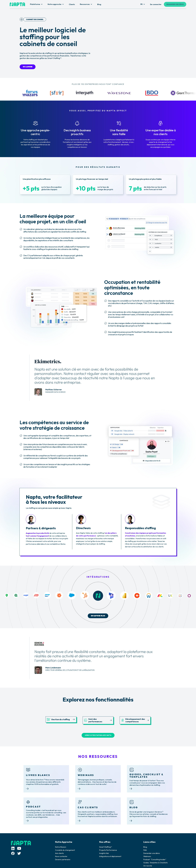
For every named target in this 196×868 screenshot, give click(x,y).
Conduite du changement (65, 850)
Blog (145, 847)
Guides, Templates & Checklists (155, 863)
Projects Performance (108, 850)
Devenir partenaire (63, 859)
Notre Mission (61, 847)
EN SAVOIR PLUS (98, 616)
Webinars (147, 856)
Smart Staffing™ (106, 847)
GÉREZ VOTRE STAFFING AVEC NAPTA (98, 735)
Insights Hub (104, 853)
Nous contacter (61, 856)
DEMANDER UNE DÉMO (175, 4)
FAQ (145, 850)
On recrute (148, 866)
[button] (36, 4)
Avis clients (59, 853)
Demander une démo (152, 853)
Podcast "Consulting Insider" (155, 859)
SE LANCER (28, 67)
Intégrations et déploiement (110, 856)
